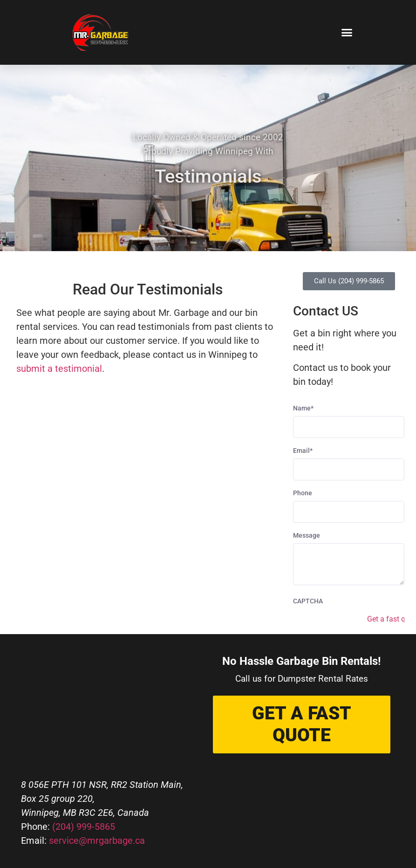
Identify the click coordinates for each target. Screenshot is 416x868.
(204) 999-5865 (84, 827)
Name (303, 408)
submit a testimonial (59, 369)
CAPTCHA (308, 601)
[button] (347, 33)
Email (303, 451)
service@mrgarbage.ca (97, 841)
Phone (303, 493)
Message (307, 535)
